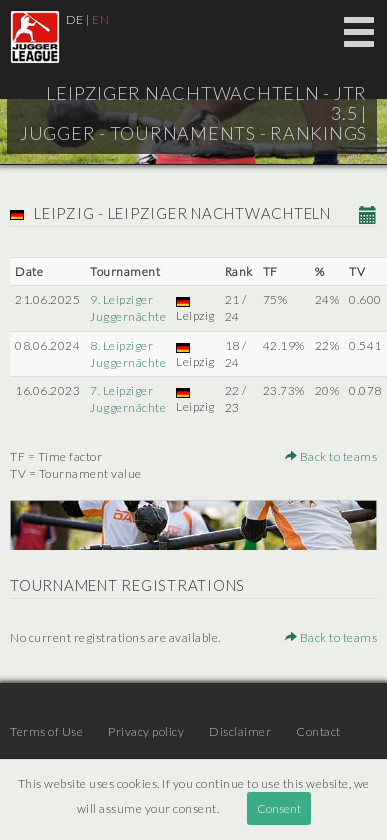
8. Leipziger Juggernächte (128, 354)
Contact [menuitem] (318, 731)
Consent (279, 808)
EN (100, 19)
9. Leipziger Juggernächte (128, 308)
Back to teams (331, 456)
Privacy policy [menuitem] (146, 731)
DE (75, 19)
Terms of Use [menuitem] (46, 731)
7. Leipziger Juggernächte (128, 399)
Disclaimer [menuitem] (240, 731)
